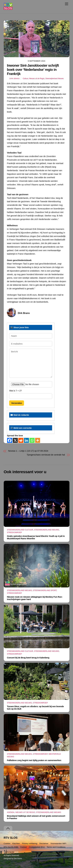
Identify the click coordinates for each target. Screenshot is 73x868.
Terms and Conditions (56, 847)
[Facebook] (10, 440)
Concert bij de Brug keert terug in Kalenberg (28, 658)
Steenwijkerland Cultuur (20, 530)
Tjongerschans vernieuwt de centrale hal (46, 455)
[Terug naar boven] (8, 828)
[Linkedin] (26, 440)
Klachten (16, 843)
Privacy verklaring (30, 843)
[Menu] (67, 4)
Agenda (11, 812)
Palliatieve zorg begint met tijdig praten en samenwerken (34, 760)
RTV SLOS (10, 852)
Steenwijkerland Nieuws (54, 79)
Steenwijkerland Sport (45, 590)
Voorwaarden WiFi (58, 843)
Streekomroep (14, 533)
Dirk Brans (15, 79)
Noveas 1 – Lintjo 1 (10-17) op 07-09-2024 (28, 451)
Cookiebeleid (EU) (37, 847)
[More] (38, 440)
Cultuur (25, 79)
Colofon (7, 843)
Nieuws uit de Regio (37, 79)
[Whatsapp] (32, 440)
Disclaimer (44, 843)
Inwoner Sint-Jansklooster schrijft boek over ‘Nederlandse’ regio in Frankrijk (33, 70)
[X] (15, 440)
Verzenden (17, 403)
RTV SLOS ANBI (11, 847)
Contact (24, 847)
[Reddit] (21, 440)
